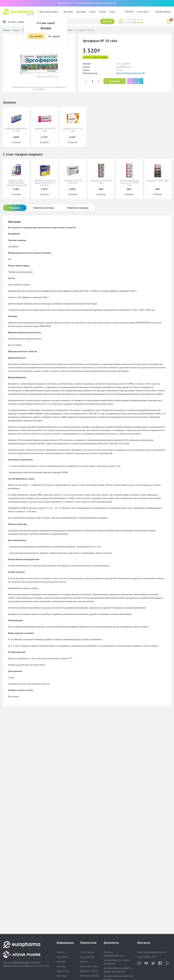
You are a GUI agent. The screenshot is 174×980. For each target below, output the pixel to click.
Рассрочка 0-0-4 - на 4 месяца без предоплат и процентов (87, 3)
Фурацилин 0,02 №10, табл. (101, 182)
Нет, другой (54, 36)
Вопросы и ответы (89, 971)
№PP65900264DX (21, 963)
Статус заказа (143, 12)
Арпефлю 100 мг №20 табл (45, 130)
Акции (93, 12)
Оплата (84, 962)
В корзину (115, 81)
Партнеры (61, 976)
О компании (62, 957)
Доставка (81, 12)
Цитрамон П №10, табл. (158, 180)
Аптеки (103, 12)
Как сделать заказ (89, 966)
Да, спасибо (36, 36)
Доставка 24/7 (87, 957)
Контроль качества (89, 976)
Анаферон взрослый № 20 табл (16, 130)
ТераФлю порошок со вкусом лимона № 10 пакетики (45, 183)
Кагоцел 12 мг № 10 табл (73, 130)
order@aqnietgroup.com (155, 952)
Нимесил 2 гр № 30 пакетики (73, 182)
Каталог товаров (14, 22)
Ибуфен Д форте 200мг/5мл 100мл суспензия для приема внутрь (16, 184)
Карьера (61, 966)
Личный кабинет (163, 12)
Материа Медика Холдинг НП (130, 73)
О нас (112, 12)
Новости (61, 952)
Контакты (68, 12)
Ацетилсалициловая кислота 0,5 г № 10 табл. (129, 183)
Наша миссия (63, 971)
